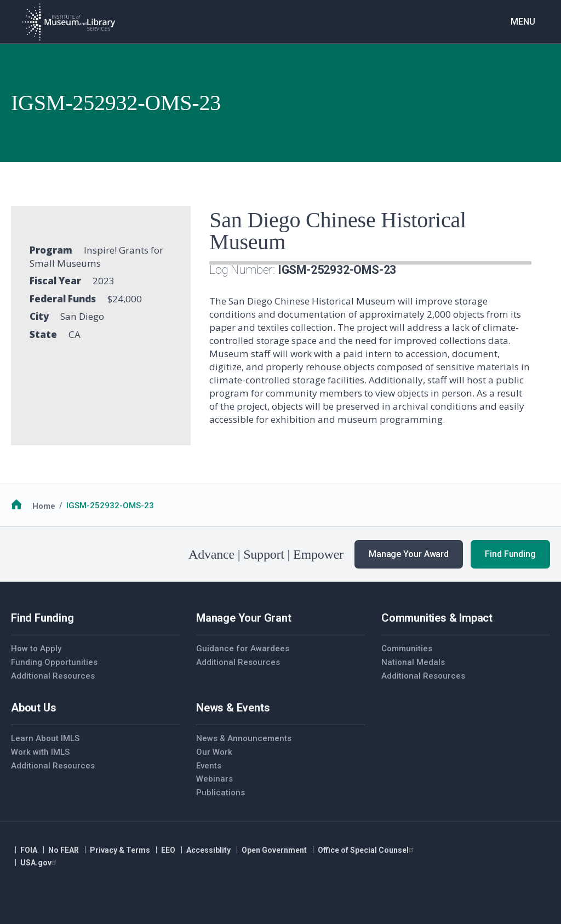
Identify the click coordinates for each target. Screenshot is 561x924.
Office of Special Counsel (367, 850)
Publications (221, 793)
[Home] (68, 22)
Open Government (274, 850)
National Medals (413, 662)
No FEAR (64, 850)
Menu (523, 22)
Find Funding (510, 554)
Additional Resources (53, 676)
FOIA (29, 850)
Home (44, 506)
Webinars (214, 779)
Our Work (214, 752)
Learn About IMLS (45, 738)
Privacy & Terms (120, 850)
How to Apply (36, 648)
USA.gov (40, 863)
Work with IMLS (40, 752)
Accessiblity (208, 850)
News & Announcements (244, 738)
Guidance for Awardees (243, 648)
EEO (168, 850)
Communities (407, 648)
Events (209, 766)
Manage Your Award (409, 554)
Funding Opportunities (54, 662)
